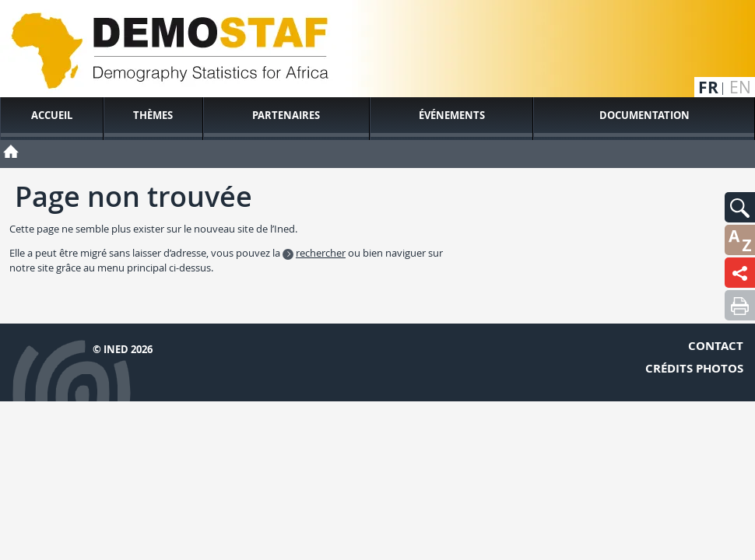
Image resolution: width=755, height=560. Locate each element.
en (740, 87)
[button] (740, 207)
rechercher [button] (321, 253)
